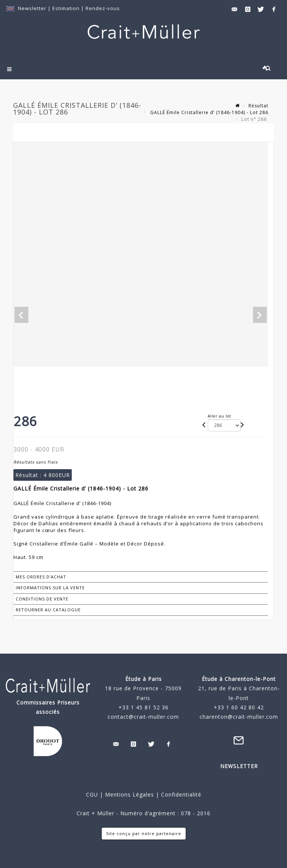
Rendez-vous (103, 8)
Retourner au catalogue (48, 610)
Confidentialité (180, 794)
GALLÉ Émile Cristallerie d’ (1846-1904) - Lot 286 (209, 112)
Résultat (258, 106)
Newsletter (32, 8)
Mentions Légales (129, 794)
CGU (92, 794)
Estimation (67, 8)
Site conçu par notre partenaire (144, 833)
